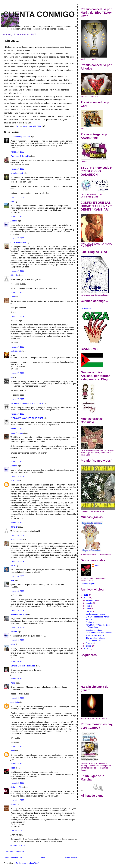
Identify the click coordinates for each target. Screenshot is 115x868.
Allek (13, 580)
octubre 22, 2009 (18, 845)
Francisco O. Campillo (20, 156)
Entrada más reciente (13, 858)
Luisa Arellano (17, 433)
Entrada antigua (70, 858)
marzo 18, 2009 (17, 476)
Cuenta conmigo (39, 14)
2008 (86, 649)
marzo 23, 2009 (17, 783)
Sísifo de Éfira (17, 787)
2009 (86, 598)
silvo (12, 201)
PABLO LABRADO (19, 615)
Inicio (43, 858)
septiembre (91, 600)
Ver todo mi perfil (88, 584)
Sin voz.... (90, 619)
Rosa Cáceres (17, 539)
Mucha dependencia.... (96, 614)
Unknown (15, 481)
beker (13, 566)
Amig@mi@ (16, 351)
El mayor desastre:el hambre (98, 617)
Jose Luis (15, 702)
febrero (89, 643)
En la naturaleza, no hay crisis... (99, 633)
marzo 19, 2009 (17, 610)
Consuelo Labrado (18, 242)
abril (88, 609)
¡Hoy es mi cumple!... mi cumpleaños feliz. (96, 639)
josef (13, 751)
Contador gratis (86, 309)
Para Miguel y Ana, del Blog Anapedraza (98, 626)
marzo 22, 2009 (17, 747)
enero (89, 646)
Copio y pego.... (92, 622)
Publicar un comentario (14, 852)
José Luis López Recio (20, 137)
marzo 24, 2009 (17, 800)
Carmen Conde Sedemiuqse (23, 666)
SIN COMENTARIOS (95, 635)
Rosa (13, 768)
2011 (86, 595)
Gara (13, 297)
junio (88, 606)
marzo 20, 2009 (17, 640)
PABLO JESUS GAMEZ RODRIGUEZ (27, 403)
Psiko (13, 683)
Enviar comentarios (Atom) (28, 863)
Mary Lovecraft (17, 173)
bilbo (13, 644)
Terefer (13, 804)
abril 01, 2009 (16, 831)
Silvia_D (14, 275)
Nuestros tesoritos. (94, 630)
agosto (89, 603)
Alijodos (14, 221)
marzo (89, 611)
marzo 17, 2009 (17, 152)
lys (12, 377)
